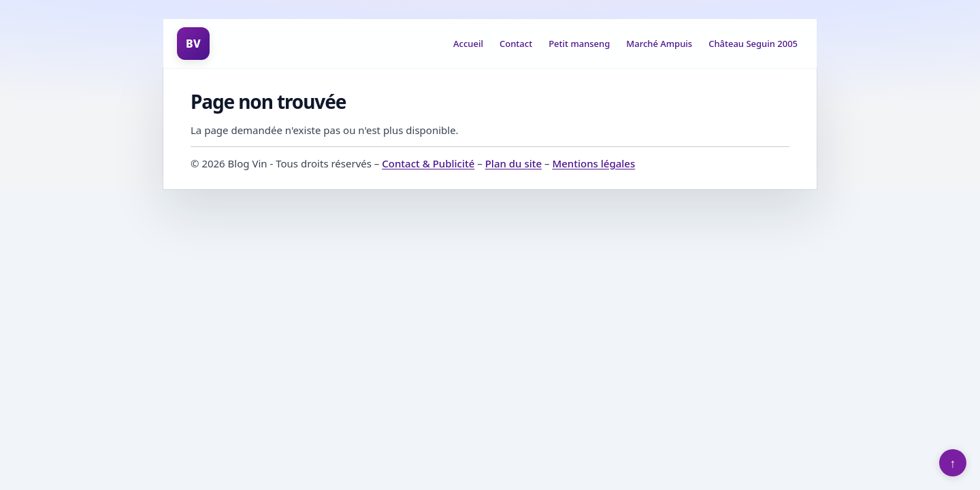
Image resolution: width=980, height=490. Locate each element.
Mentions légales (593, 163)
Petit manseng (579, 44)
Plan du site (513, 163)
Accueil (468, 44)
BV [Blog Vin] (193, 44)
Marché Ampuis (659, 44)
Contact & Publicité (428, 163)
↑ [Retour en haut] (953, 463)
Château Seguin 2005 (753, 44)
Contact (516, 44)
